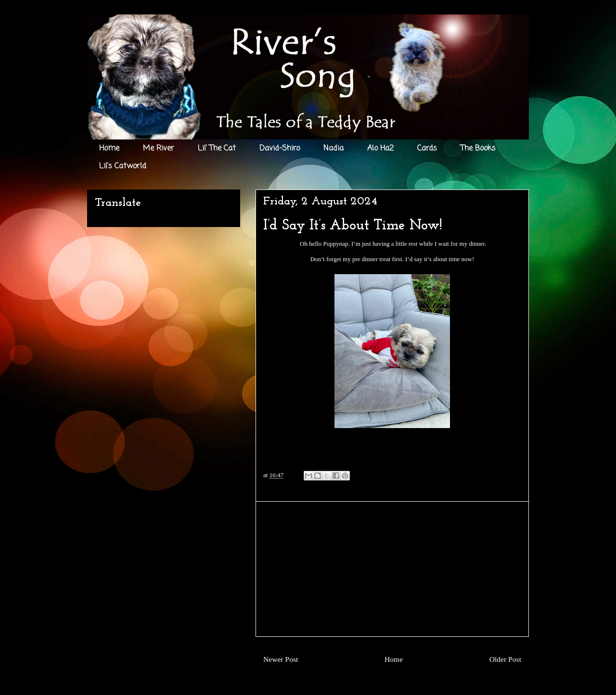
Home (109, 149)
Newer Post (281, 659)
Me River (159, 149)
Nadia (334, 149)
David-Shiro (280, 149)
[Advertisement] (392, 569)
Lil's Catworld (123, 166)
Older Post (505, 659)
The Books (478, 149)
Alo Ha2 (380, 149)
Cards (427, 149)
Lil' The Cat (217, 149)
